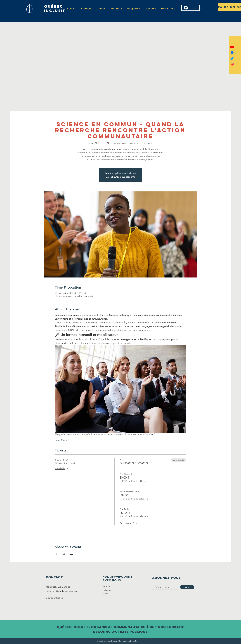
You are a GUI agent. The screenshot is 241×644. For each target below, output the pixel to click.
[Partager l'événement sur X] (64, 554)
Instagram (107, 590)
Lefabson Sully (133, 641)
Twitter (105, 594)
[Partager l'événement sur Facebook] (56, 554)
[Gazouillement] (232, 58)
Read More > (62, 440)
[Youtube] (232, 47)
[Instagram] (232, 64)
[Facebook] (232, 53)
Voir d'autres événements (120, 177)
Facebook (107, 586)
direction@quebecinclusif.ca (62, 591)
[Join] (187, 587)
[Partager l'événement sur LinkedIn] (72, 554)
